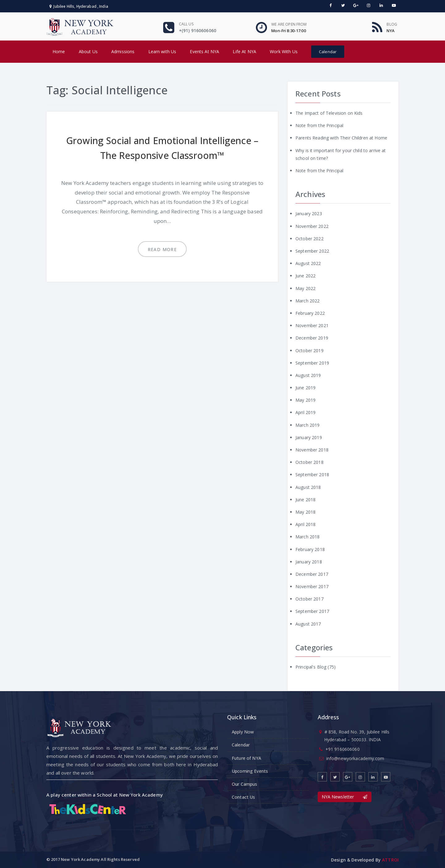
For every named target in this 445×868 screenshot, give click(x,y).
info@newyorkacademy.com (355, 758)
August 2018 (308, 487)
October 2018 (309, 462)
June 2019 (305, 388)
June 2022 (305, 276)
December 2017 (312, 574)
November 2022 (312, 226)
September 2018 (312, 475)
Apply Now (243, 732)
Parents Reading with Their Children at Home (341, 138)
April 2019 (305, 412)
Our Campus (244, 784)
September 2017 (312, 611)
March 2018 (307, 537)
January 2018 (309, 562)
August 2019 (308, 375)
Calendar (328, 52)
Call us (186, 24)
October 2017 (309, 599)
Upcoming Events (250, 771)
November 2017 (312, 586)
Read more (162, 249)
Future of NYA (246, 758)
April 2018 (305, 524)
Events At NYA (204, 51)
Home (59, 51)
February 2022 (310, 313)
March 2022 (307, 301)
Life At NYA (244, 51)
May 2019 (305, 400)
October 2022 (309, 239)
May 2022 (305, 288)
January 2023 (309, 214)
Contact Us (243, 797)
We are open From (289, 24)
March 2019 (307, 425)
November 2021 (312, 325)
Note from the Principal (319, 125)
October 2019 (309, 351)
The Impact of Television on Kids (329, 113)
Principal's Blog (311, 667)
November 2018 (312, 450)
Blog (392, 24)
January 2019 (309, 437)
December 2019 (312, 338)
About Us (88, 51)
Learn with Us (162, 51)
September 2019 (312, 363)
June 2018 (305, 500)
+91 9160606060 (343, 749)
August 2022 (308, 263)
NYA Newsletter (345, 797)
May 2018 (305, 512)
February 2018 (310, 549)
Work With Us (284, 51)
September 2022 (312, 251)
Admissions (123, 51)
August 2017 (308, 624)
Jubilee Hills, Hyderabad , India (79, 6)
